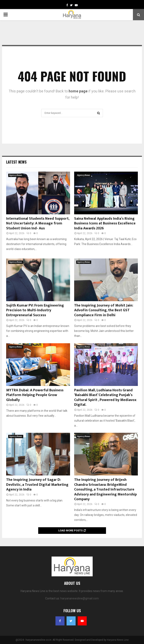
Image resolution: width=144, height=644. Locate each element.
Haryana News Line (118, 640)
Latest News (16, 162)
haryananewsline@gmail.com (80, 598)
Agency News (16, 175)
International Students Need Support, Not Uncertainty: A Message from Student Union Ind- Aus (38, 224)
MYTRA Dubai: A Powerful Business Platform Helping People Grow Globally (35, 395)
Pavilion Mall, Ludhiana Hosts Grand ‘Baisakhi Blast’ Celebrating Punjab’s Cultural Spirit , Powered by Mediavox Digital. (105, 397)
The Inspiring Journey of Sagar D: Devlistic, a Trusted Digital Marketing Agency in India (37, 485)
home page (78, 91)
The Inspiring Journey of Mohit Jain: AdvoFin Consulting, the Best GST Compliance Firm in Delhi (104, 310)
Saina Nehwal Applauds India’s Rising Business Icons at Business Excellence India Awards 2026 (105, 224)
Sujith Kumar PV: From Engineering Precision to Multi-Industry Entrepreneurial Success (35, 310)
